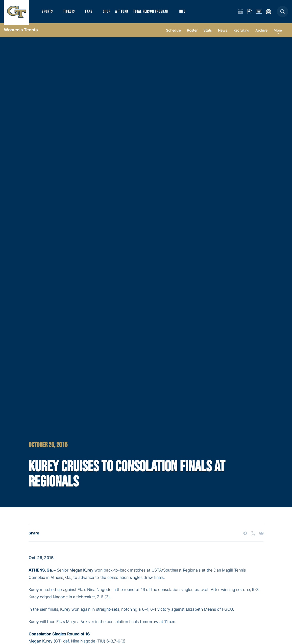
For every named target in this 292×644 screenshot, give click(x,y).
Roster (192, 33)
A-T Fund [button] (124, 13)
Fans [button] (90, 13)
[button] (283, 13)
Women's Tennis (21, 33)
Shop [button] (109, 13)
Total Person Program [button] (153, 13)
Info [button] (185, 13)
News (223, 33)
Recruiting (241, 33)
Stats (208, 33)
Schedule (173, 33)
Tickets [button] (70, 13)
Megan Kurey (81, 573)
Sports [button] (47, 13)
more (278, 33)
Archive (261, 33)
